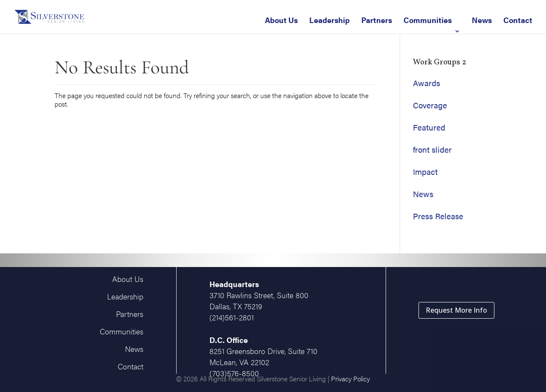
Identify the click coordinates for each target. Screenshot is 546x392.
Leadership (330, 20)
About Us (281, 20)
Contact (518, 20)
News (482, 20)
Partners (377, 20)
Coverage (430, 105)
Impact (425, 172)
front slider (432, 150)
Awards (427, 83)
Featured (429, 127)
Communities (428, 20)
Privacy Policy (350, 379)
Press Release (438, 216)
